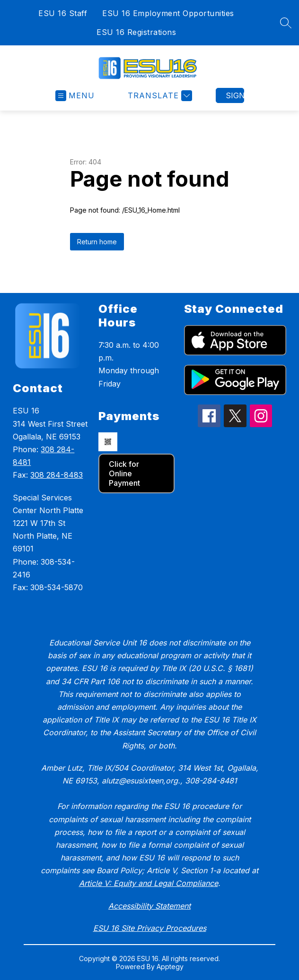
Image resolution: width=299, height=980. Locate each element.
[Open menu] (75, 96)
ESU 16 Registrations (136, 32)
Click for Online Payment (124, 473)
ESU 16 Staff (63, 13)
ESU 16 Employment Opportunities (168, 13)
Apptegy (170, 967)
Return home (97, 242)
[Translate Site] (159, 96)
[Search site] (286, 23)
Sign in (235, 95)
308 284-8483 (57, 475)
